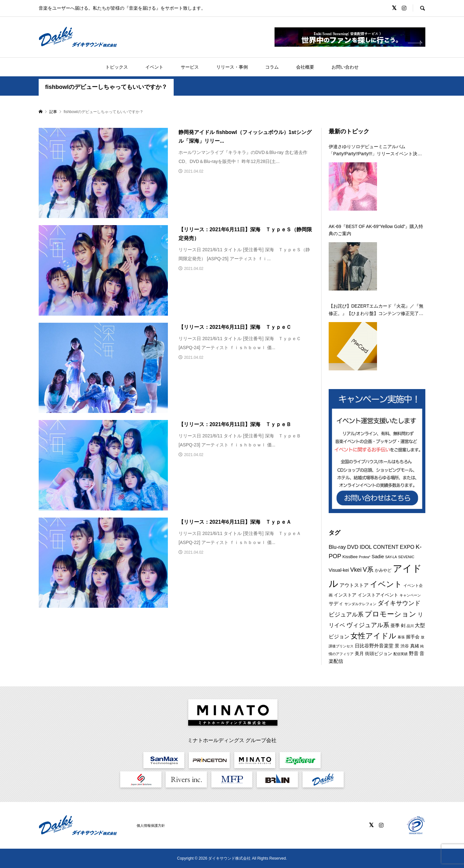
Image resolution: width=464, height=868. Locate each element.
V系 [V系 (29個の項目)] (368, 569)
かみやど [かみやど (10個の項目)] (383, 570)
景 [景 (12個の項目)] (397, 646)
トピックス (117, 67)
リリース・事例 (232, 67)
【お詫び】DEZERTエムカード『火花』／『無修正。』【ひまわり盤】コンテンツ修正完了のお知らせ (376, 310)
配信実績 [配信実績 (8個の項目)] (401, 654)
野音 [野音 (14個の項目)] (414, 653)
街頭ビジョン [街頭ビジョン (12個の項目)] (379, 653)
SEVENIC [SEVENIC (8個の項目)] (406, 557)
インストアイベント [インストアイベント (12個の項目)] (378, 595)
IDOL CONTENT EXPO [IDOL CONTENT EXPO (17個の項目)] (387, 547)
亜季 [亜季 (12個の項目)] (395, 625)
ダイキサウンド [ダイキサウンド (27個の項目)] (399, 603)
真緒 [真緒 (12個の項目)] (415, 646)
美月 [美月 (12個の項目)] (359, 653)
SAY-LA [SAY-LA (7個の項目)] (391, 557)
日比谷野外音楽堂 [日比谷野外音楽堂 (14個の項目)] (374, 646)
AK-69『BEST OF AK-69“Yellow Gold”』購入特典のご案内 (376, 230)
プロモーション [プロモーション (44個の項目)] (391, 614)
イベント (154, 67)
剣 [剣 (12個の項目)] (403, 625)
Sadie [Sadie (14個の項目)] (378, 556)
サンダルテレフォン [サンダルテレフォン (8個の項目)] (360, 604)
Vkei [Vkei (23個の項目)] (356, 570)
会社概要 (305, 67)
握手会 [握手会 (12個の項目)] (413, 637)
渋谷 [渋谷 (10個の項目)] (405, 646)
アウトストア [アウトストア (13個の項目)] (354, 585)
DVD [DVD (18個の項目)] (353, 547)
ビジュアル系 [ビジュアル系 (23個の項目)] (346, 615)
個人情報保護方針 (151, 825)
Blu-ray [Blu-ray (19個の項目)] (337, 547)
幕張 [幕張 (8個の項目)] (401, 637)
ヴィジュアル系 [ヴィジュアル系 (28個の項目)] (368, 625)
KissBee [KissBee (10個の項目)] (350, 557)
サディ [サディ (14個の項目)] (336, 603)
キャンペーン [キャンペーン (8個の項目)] (410, 595)
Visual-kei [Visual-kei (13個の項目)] (339, 570)
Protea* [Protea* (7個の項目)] (365, 557)
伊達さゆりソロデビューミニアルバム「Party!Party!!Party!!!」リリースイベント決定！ (373, 151)
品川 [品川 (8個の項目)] (410, 626)
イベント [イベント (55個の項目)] (386, 584)
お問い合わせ (345, 67)
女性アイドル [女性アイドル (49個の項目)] (373, 636)
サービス (190, 67)
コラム (272, 67)
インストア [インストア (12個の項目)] (345, 595)
